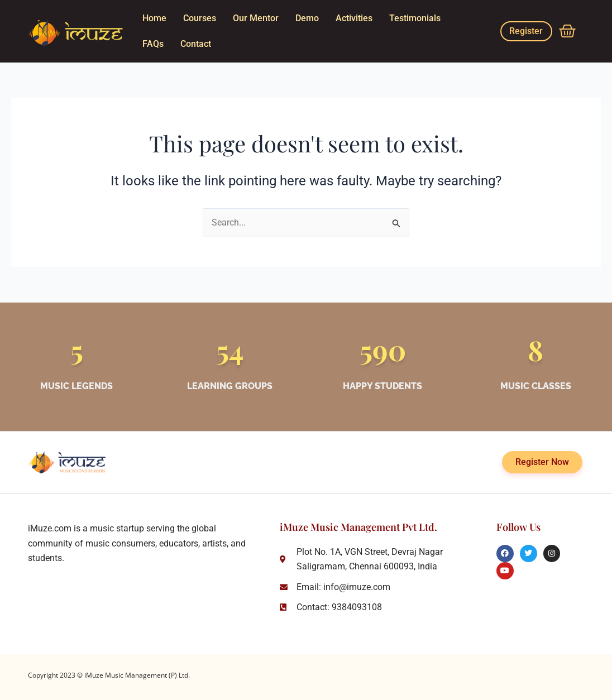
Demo (307, 18)
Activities (354, 18)
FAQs (153, 44)
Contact (196, 44)
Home (154, 18)
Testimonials (415, 18)
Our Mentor (256, 18)
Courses (200, 18)
